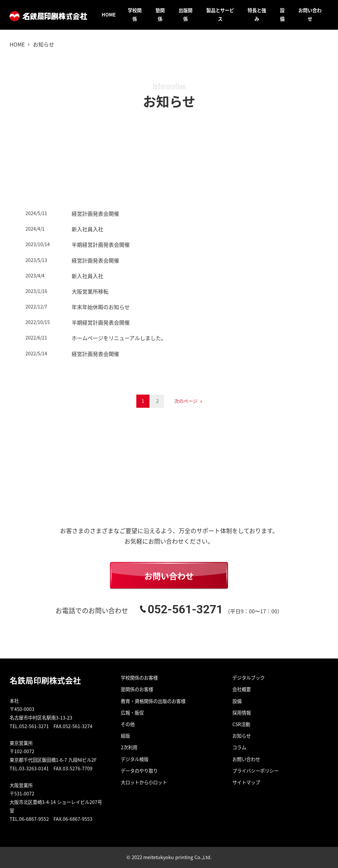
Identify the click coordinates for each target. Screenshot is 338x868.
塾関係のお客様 (137, 689)
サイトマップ (246, 782)
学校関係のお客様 (139, 678)
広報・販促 (132, 713)
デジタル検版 (135, 759)
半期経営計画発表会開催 (101, 244)
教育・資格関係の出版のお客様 (153, 701)
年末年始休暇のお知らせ (101, 307)
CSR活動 (241, 724)
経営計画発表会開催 (95, 213)
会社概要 (242, 689)
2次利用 (129, 747)
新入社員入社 (87, 229)
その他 (128, 724)
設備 (237, 701)
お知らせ (242, 736)
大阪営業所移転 (90, 291)
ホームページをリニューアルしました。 (119, 338)
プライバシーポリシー (255, 771)
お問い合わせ (246, 759)
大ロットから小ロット (144, 782)
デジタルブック (249, 678)
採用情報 (242, 713)
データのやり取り (139, 771)
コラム (239, 747)
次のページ (188, 401)
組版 (125, 736)
